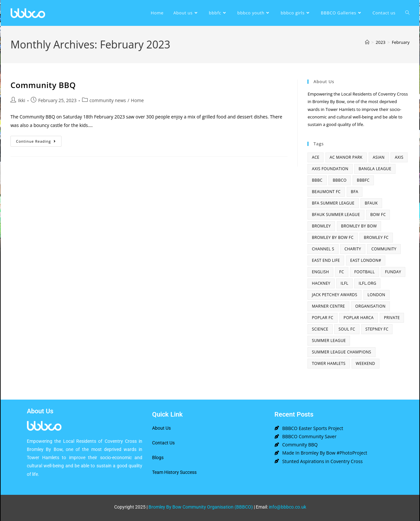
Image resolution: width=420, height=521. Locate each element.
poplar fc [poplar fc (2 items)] (323, 318)
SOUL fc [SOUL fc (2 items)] (347, 329)
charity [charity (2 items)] (353, 249)
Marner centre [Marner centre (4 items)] (328, 306)
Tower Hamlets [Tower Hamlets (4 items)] (329, 363)
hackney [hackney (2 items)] (321, 283)
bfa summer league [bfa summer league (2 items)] (333, 203)
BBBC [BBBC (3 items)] (317, 180)
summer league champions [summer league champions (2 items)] (341, 352)
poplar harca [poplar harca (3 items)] (359, 318)
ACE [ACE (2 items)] (315, 157)
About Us (161, 428)
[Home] (367, 42)
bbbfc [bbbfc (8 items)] (363, 180)
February (401, 42)
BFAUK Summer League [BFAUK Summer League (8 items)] (336, 215)
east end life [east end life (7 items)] (326, 260)
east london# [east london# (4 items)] (366, 260)
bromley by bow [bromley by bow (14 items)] (359, 226)
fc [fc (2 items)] (342, 272)
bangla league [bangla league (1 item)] (375, 169)
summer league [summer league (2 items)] (329, 341)
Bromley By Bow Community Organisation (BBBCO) (201, 507)
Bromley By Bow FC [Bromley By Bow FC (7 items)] (332, 237)
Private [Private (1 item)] (392, 318)
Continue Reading (39, 140)
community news (108, 100)
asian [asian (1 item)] (379, 157)
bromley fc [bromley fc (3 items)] (376, 237)
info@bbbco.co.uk (288, 507)
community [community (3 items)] (384, 249)
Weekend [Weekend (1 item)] (366, 363)
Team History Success (174, 472)
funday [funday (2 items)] (393, 272)
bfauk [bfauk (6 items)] (371, 203)
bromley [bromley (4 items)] (321, 226)
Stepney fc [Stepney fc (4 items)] (377, 329)
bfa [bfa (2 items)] (355, 192)
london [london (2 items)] (376, 295)
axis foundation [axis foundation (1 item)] (330, 169)
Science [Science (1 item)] (320, 329)
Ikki (22, 100)
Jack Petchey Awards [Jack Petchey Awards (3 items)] (334, 295)
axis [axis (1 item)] (399, 157)
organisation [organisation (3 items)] (370, 306)
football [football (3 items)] (365, 272)
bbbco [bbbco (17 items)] (340, 180)
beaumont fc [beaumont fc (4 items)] (326, 192)
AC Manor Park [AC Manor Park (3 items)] (346, 157)
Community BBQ (43, 85)
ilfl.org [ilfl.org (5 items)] (367, 283)
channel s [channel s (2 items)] (323, 249)
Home (137, 100)
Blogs (158, 458)
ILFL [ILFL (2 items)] (344, 283)
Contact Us (163, 443)
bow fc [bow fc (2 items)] (378, 215)
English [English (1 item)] (320, 272)
